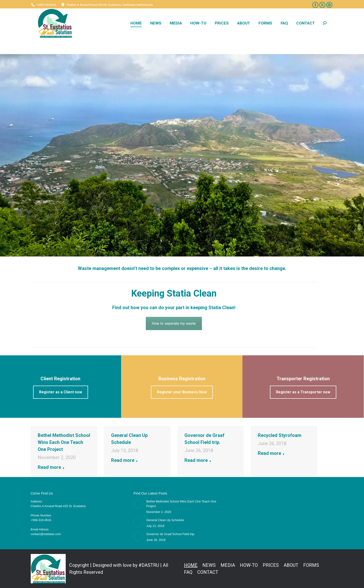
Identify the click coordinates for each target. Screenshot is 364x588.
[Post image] (138, 504)
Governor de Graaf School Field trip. (171, 534)
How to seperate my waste (174, 323)
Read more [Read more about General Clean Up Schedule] (124, 460)
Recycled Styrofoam (280, 435)
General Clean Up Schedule (165, 520)
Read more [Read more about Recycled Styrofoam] (271, 453)
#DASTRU (149, 565)
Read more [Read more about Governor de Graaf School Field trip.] (198, 460)
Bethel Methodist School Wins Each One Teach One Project (64, 442)
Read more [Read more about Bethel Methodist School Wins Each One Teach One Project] (51, 467)
